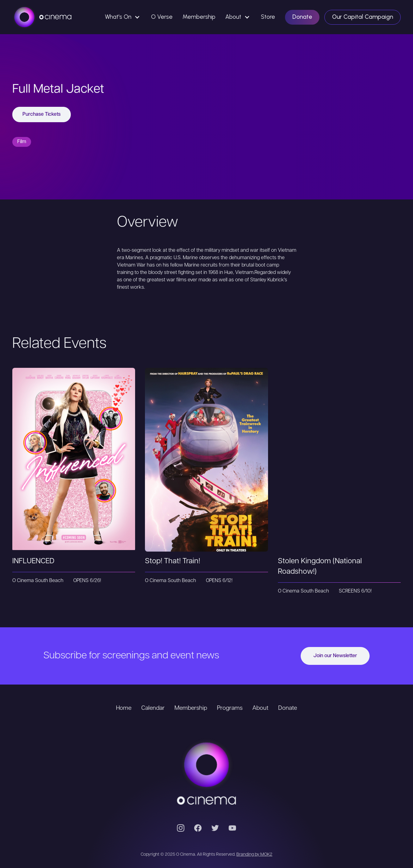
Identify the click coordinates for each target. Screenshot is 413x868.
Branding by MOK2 (254, 855)
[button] (123, 17)
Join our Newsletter (335, 656)
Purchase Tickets (42, 115)
